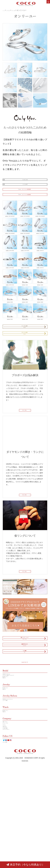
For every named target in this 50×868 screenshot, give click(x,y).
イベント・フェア (9, 814)
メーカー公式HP (25, 189)
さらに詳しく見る (25, 181)
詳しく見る (24, 462)
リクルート (7, 820)
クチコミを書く (8, 847)
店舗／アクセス (8, 811)
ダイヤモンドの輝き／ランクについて (16, 749)
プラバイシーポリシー (11, 829)
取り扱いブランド (9, 752)
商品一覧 (6, 755)
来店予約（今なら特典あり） (25, 865)
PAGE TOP (24, 732)
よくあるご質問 (8, 826)
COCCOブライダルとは (11, 746)
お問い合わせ (7, 823)
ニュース (6, 817)
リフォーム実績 (8, 785)
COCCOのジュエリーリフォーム (14, 782)
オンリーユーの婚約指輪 (24, 196)
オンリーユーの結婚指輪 (24, 205)
